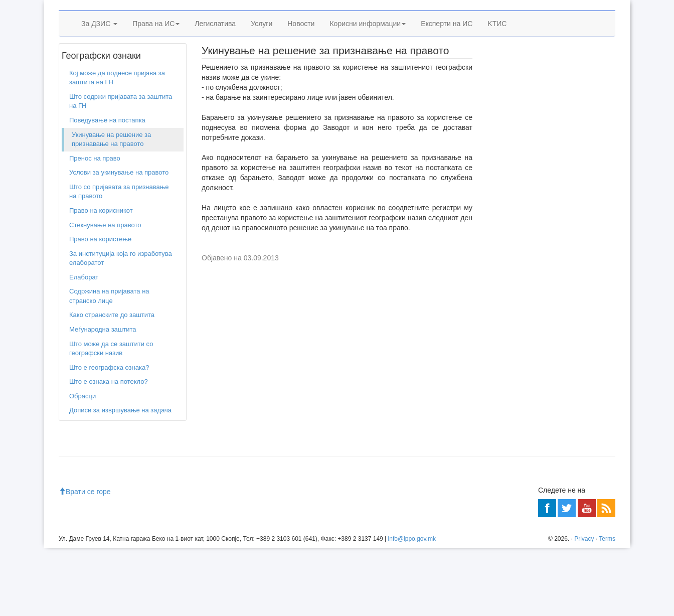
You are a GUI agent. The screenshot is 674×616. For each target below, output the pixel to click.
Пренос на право (95, 226)
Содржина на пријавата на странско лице (109, 364)
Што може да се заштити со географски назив (111, 416)
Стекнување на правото (105, 293)
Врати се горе (85, 559)
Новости (301, 74)
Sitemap (567, 15)
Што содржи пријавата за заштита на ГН (121, 169)
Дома (74, 100)
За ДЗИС (99, 74)
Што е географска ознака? (109, 435)
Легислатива (215, 74)
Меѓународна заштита (103, 397)
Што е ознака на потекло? (109, 449)
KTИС (497, 74)
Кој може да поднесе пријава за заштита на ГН (117, 145)
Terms (607, 606)
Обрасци (82, 464)
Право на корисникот (101, 278)
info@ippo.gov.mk (412, 606)
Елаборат (84, 345)
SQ (607, 15)
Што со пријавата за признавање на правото (119, 259)
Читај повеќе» (588, 283)
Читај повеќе (511, 356)
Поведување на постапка (107, 188)
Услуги (262, 74)
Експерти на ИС (447, 74)
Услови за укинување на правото (119, 240)
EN (591, 15)
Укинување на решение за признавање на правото (111, 207)
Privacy (584, 606)
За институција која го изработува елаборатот (121, 326)
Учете (501, 191)
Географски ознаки (116, 100)
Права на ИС (156, 74)
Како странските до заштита (112, 383)
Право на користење (100, 307)
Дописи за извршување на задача (120, 478)
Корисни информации (368, 74)
